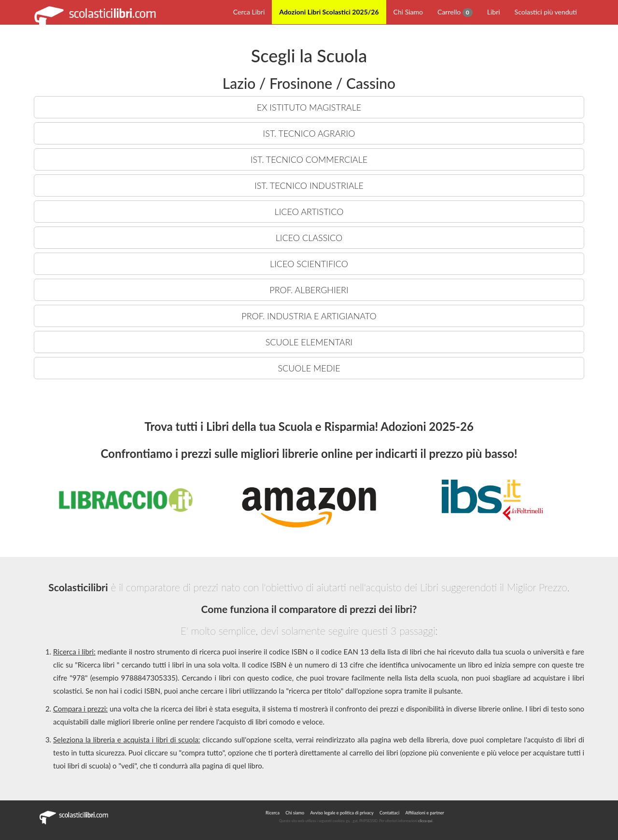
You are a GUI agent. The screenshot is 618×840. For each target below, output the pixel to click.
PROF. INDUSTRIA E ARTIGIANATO (309, 316)
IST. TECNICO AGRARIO (309, 133)
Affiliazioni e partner (424, 813)
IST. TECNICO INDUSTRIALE (309, 185)
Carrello (455, 12)
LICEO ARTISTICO (309, 212)
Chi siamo (295, 813)
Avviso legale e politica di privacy (342, 813)
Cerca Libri (249, 12)
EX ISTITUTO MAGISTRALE (309, 107)
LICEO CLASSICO (309, 238)
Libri (494, 12)
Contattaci (389, 813)
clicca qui (425, 821)
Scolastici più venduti (546, 12)
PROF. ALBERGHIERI (309, 290)
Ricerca (273, 813)
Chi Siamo (408, 12)
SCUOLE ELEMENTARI (309, 342)
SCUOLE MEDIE (309, 368)
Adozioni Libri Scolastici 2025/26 (329, 12)
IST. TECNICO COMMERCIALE (309, 159)
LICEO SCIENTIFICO (309, 264)
